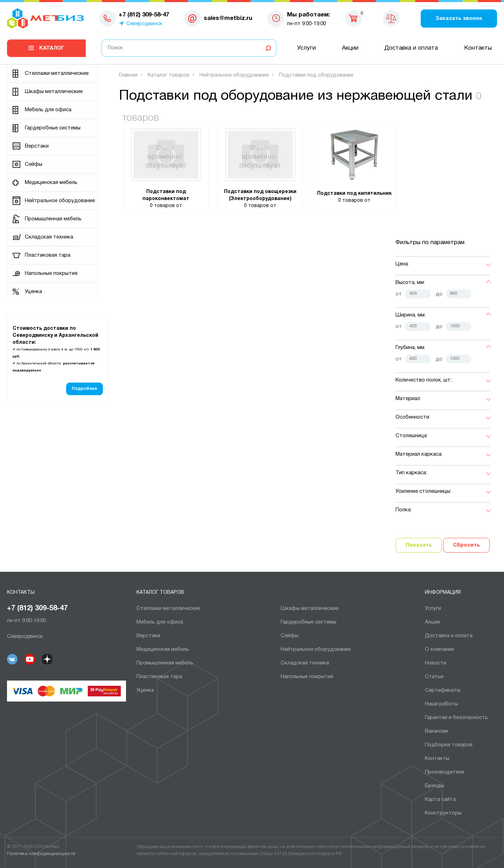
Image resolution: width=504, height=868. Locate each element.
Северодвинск (144, 24)
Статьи (434, 677)
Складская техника (49, 237)
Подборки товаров (449, 745)
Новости (436, 663)
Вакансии (436, 731)
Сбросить (466, 545)
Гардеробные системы (53, 128)
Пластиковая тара (48, 255)
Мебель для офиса (48, 110)
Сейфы (34, 164)
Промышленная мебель (53, 219)
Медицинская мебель (51, 183)
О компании (439, 649)
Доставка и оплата (411, 48)
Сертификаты (443, 690)
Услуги (306, 48)
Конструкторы (443, 813)
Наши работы (442, 704)
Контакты (478, 48)
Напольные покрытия (51, 273)
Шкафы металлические (54, 92)
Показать (419, 545)
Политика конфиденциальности (41, 854)
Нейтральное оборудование (60, 201)
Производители (444, 772)
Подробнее (85, 389)
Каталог (52, 48)
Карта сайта (440, 799)
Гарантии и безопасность (456, 718)
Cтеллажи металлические (57, 73)
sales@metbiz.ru (228, 18)
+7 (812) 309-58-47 (37, 609)
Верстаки (37, 146)
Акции (350, 48)
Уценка (33, 292)
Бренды (435, 786)
